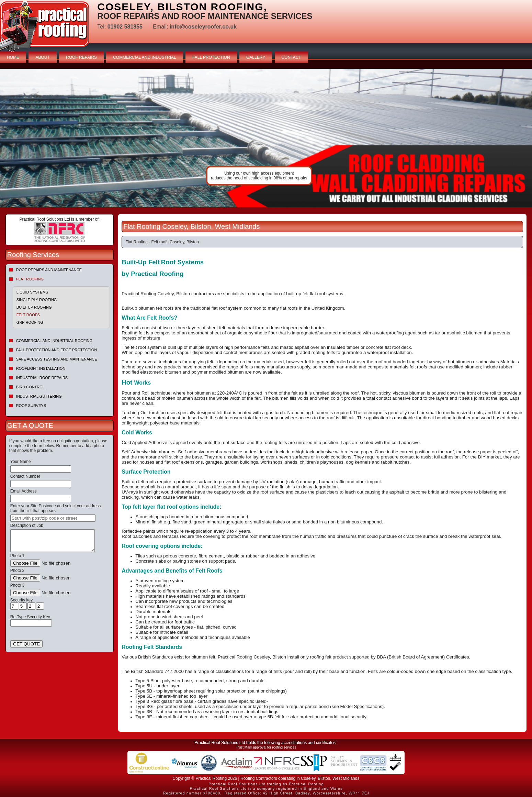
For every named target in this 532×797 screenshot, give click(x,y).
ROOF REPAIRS (81, 57)
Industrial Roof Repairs (42, 378)
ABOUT (42, 57)
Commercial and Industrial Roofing (54, 341)
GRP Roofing (30, 322)
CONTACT (291, 57)
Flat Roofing (30, 279)
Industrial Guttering (39, 396)
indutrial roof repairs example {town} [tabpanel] (266, 138)
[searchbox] (53, 518)
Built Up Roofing (34, 307)
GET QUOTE (26, 644)
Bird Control (30, 387)
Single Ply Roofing (37, 300)
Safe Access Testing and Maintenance (57, 359)
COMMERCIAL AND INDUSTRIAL (145, 57)
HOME (13, 57)
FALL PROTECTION (211, 57)
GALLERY (256, 57)
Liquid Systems (32, 292)
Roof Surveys (31, 406)
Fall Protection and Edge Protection (57, 350)
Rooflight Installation (41, 368)
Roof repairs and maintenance (49, 270)
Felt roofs (28, 315)
